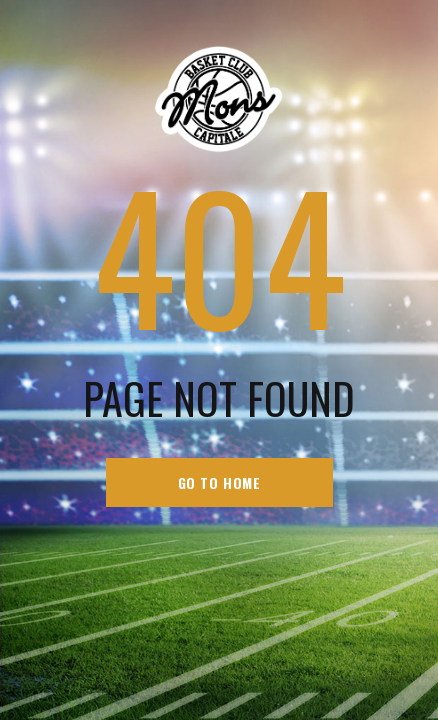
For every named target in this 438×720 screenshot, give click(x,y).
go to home (219, 482)
